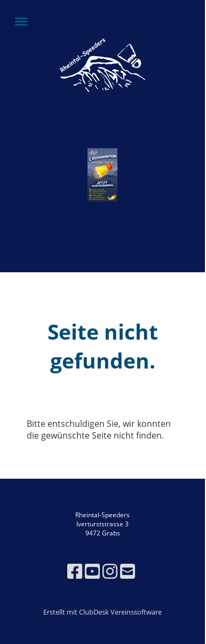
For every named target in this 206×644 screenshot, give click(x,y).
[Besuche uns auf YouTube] (92, 571)
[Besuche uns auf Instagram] (110, 571)
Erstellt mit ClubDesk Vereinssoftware (102, 612)
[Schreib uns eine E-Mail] (128, 571)
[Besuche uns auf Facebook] (75, 571)
